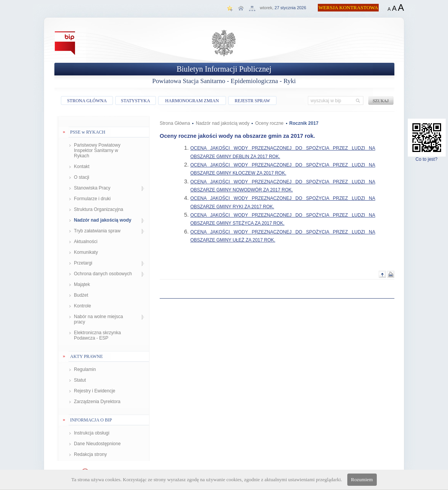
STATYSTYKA (136, 101)
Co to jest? (427, 157)
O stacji (82, 177)
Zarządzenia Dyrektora (97, 402)
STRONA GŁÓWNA (87, 101)
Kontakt (82, 167)
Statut (80, 380)
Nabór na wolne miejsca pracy (98, 319)
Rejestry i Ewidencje (95, 391)
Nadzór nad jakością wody (103, 220)
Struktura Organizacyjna (99, 209)
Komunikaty (86, 252)
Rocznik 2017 (304, 123)
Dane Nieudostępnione (97, 444)
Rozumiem (362, 479)
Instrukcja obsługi (92, 433)
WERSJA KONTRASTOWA (348, 7)
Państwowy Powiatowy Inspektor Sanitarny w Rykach (97, 150)
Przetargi (83, 263)
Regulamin (85, 369)
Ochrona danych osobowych (103, 274)
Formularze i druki (92, 199)
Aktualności (86, 242)
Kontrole (83, 306)
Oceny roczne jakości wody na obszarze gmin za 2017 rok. (237, 136)
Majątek (82, 284)
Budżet (81, 295)
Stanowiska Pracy (92, 188)
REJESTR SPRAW (253, 101)
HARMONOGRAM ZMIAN (192, 101)
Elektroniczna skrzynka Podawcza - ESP (97, 335)
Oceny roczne (269, 123)
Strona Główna (175, 123)
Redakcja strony (90, 454)
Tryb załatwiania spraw (97, 231)
